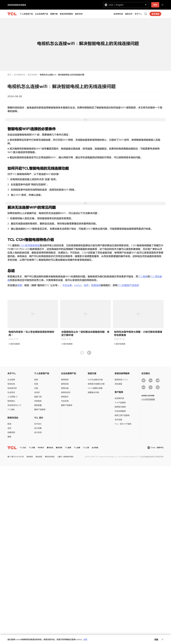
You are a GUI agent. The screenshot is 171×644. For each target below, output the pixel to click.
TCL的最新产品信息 (128, 285)
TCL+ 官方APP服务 (123, 424)
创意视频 (11, 432)
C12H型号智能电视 (30, 245)
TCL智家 (68, 448)
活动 (9, 428)
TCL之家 (86, 448)
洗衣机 (37, 392)
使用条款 (30, 457)
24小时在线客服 (148, 399)
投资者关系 (12, 388)
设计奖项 (38, 432)
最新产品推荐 (40, 409)
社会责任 (11, 392)
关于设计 (38, 424)
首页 (9, 75)
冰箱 (36, 388)
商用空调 (65, 384)
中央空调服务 (120, 411)
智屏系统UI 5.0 (121, 380)
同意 (156, 639)
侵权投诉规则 (50, 457)
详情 (85, 639)
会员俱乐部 (119, 398)
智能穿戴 (38, 405)
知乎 (86, 285)
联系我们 (11, 401)
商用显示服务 (120, 407)
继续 (155, 5)
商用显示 (65, 397)
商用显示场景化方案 (96, 384)
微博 (20, 285)
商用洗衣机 (66, 392)
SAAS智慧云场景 (95, 388)
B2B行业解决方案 (95, 380)
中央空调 (65, 401)
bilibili (78, 285)
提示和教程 (32, 75)
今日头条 (67, 285)
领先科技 (11, 384)
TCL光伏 (23, 448)
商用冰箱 (65, 388)
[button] (89, 353)
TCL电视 (143, 276)
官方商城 (95, 448)
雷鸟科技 (50, 448)
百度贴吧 (96, 285)
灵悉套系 (38, 401)
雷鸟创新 (59, 448)
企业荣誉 (11, 380)
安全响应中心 (14, 405)
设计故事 (38, 428)
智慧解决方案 (93, 392)
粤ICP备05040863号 (16, 457)
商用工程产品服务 (122, 415)
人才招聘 (12, 397)
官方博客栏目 (20, 75)
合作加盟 (118, 420)
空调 (36, 384)
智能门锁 (38, 397)
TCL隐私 (11, 409)
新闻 (9, 424)
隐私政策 (39, 457)
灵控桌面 (118, 384)
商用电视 (65, 380)
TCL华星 (32, 448)
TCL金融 (77, 448)
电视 (36, 380)
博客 (9, 437)
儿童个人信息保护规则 (65, 457)
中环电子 (41, 448)
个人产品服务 (120, 403)
